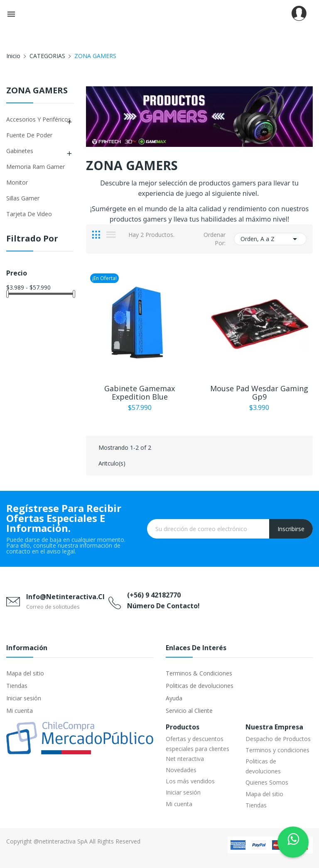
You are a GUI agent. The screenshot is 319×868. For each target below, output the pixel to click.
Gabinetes (20, 151)
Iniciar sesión (24, 698)
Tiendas (17, 686)
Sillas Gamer (23, 198)
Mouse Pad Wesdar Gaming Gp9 (259, 393)
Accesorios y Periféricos (39, 119)
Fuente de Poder (29, 135)
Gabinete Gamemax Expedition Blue (140, 393)
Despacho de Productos (278, 739)
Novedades (181, 770)
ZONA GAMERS (37, 91)
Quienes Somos (267, 782)
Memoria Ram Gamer (36, 167)
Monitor (17, 182)
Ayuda (174, 698)
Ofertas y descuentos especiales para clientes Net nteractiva (198, 749)
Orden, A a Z (270, 239)
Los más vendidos (190, 781)
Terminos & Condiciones (199, 673)
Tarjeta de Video (29, 214)
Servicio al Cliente (189, 711)
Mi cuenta (20, 711)
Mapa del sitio (25, 673)
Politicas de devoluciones (200, 686)
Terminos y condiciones (277, 750)
